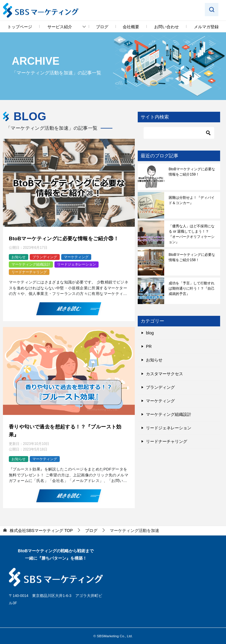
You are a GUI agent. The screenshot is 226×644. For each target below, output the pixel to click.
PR (149, 346)
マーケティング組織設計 (31, 264)
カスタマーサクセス (164, 374)
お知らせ (19, 256)
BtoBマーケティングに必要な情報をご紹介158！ (192, 257)
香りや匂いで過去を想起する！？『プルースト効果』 (68, 429)
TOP (41, 529)
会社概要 (131, 27)
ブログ (102, 27)
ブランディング (45, 256)
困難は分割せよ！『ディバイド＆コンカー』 (192, 200)
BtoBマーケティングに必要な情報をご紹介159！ (192, 172)
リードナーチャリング (29, 271)
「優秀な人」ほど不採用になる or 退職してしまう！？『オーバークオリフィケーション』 (192, 234)
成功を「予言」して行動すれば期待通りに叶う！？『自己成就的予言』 (192, 288)
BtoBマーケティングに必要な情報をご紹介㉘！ (67, 238)
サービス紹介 (60, 27)
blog (150, 333)
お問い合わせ (167, 27)
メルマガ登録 (206, 27)
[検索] (179, 133)
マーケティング (76, 256)
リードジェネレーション (77, 264)
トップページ (20, 27)
